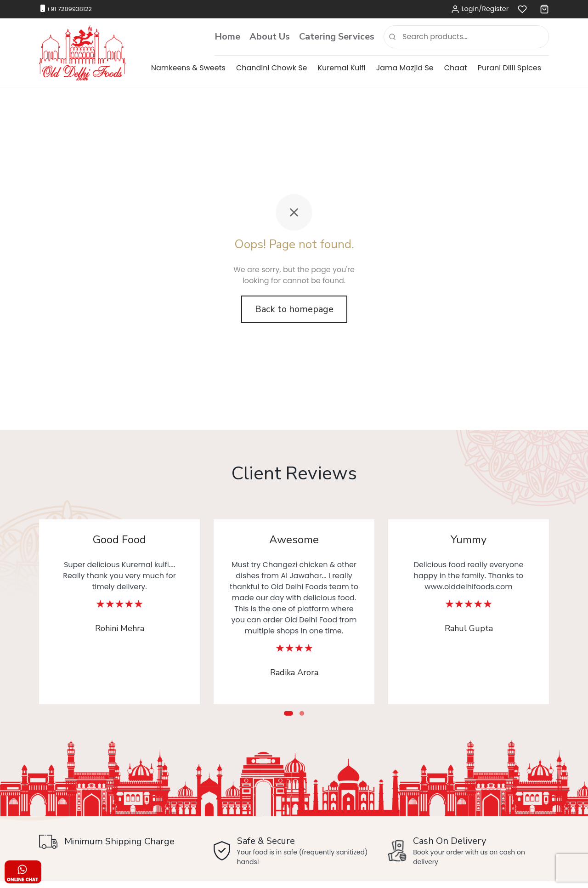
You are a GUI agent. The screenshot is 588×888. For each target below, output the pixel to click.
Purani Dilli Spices (509, 68)
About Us (270, 37)
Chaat (456, 68)
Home (227, 37)
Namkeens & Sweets (188, 68)
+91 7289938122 (69, 9)
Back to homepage (294, 309)
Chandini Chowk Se (272, 68)
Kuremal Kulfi (342, 68)
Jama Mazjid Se (405, 68)
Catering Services (337, 37)
